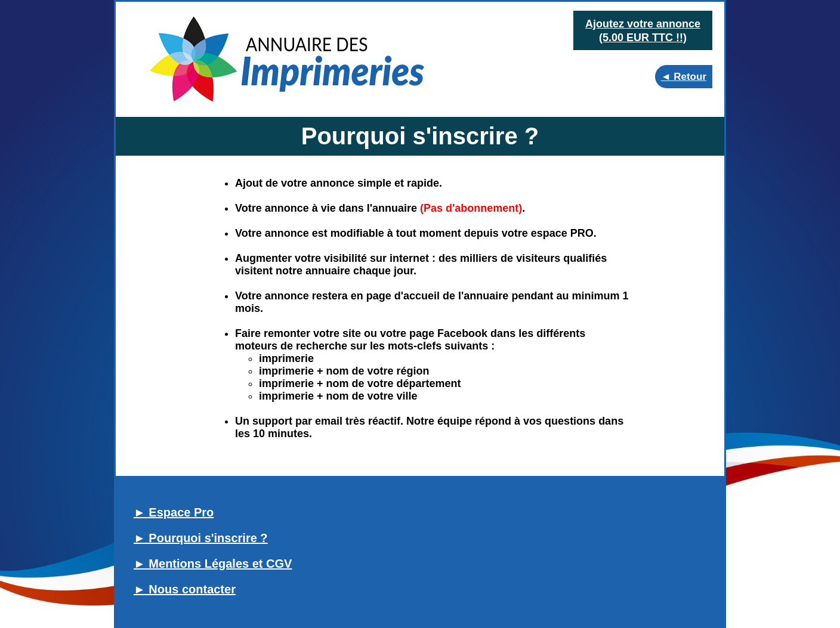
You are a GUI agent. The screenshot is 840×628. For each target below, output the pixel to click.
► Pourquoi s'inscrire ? (201, 538)
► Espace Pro (174, 512)
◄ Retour (684, 77)
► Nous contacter (185, 589)
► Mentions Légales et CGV (213, 564)
